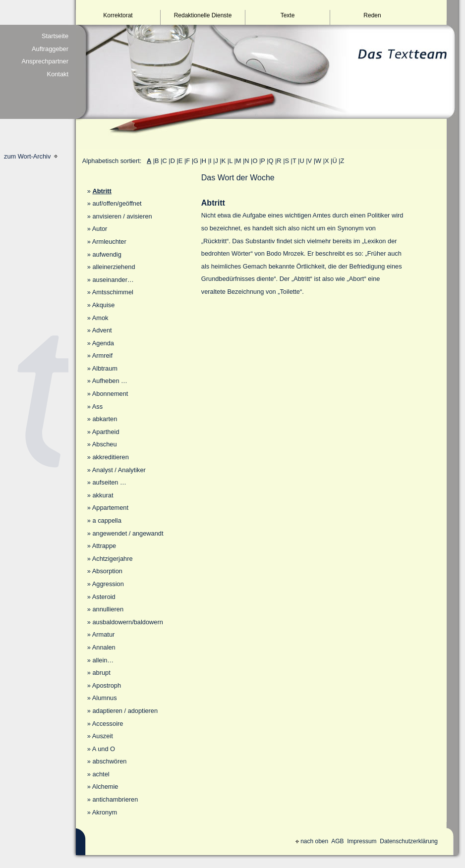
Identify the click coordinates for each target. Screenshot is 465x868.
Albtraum (105, 368)
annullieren (108, 609)
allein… (103, 660)
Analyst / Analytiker (119, 470)
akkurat (103, 495)
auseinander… (113, 280)
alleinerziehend (114, 267)
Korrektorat (118, 15)
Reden (372, 15)
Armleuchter (109, 242)
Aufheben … (110, 381)
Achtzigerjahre (113, 559)
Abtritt (102, 191)
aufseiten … (109, 482)
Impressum (362, 841)
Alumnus (105, 698)
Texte (288, 15)
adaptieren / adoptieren (125, 711)
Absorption (107, 571)
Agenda (103, 343)
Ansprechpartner (45, 61)
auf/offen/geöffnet (117, 203)
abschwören (109, 761)
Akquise (104, 305)
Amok (100, 318)
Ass (97, 407)
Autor (100, 229)
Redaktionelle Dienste (203, 15)
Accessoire (108, 724)
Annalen (104, 647)
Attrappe (104, 546)
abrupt (101, 673)
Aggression (108, 584)
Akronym (105, 812)
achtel (101, 774)
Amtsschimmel (113, 292)
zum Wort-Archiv (31, 156)
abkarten (105, 419)
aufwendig (107, 254)
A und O (104, 749)
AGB (337, 841)
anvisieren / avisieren (122, 216)
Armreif (102, 355)
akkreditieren (110, 457)
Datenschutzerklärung (409, 841)
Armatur (104, 634)
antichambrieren (115, 799)
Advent (102, 330)
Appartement (110, 508)
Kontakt (58, 74)
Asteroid (104, 597)
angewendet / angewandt (128, 533)
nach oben (312, 841)
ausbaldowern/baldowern (127, 622)
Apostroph (107, 685)
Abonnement (110, 394)
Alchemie (105, 787)
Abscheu (105, 444)
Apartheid (106, 432)
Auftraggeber (50, 49)
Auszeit (103, 736)
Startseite (55, 36)
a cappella (107, 520)
